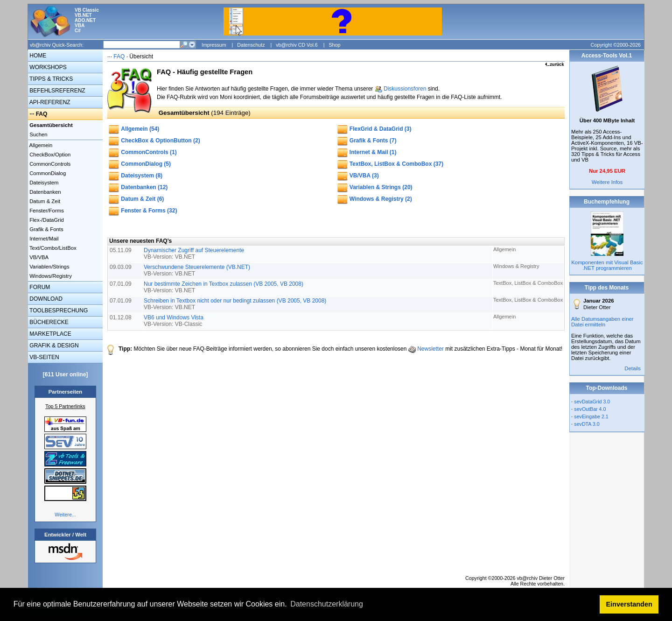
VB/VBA (38, 257)
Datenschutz (251, 45)
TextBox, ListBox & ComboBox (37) (396, 164)
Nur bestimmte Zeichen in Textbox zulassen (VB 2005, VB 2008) (224, 287)
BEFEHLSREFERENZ (57, 91)
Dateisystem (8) (142, 176)
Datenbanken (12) (144, 187)
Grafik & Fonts (46, 229)
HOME (37, 56)
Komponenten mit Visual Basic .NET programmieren (607, 265)
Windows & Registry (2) (381, 199)
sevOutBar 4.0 (590, 409)
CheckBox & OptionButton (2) (160, 141)
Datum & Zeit (44, 201)
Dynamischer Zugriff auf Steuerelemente (194, 254)
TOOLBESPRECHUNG (58, 310)
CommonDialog (47, 173)
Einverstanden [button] (629, 604)
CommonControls (49, 164)
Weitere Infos (607, 182)
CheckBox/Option (49, 155)
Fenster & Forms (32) (149, 211)
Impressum (214, 45)
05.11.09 (121, 250)
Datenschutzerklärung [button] (327, 604)
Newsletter (430, 349)
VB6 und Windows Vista (174, 321)
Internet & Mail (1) (373, 152)
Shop (334, 45)
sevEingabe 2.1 (591, 416)
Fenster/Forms (46, 211)
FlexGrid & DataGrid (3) (381, 129)
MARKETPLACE (50, 334)
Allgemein (40, 145)
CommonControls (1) (149, 152)
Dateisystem (43, 183)
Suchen (38, 134)
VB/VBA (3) (364, 176)
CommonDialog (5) (146, 164)
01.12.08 (121, 318)
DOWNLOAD (45, 299)
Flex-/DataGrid (46, 220)
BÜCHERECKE (48, 322)
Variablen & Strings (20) (381, 187)
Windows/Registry (50, 276)
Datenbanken (45, 192)
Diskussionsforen (405, 89)
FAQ (42, 114)
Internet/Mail (43, 239)
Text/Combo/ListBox (52, 248)
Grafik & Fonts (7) (373, 141)
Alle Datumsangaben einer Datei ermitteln (602, 322)
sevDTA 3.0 (587, 424)
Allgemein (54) (140, 129)
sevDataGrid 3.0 (592, 402)
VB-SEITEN (44, 357)
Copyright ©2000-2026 (616, 45)
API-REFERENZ (49, 102)
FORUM (39, 287)
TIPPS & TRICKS (50, 79)
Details (633, 368)
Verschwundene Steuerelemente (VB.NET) (197, 270)
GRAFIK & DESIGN (53, 346)
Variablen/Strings (49, 267)
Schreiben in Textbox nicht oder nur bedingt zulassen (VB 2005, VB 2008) (235, 304)
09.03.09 (121, 267)
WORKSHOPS (47, 67)
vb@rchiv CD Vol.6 (297, 45)
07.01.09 (121, 284)
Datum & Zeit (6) (142, 199)
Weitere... (65, 515)
